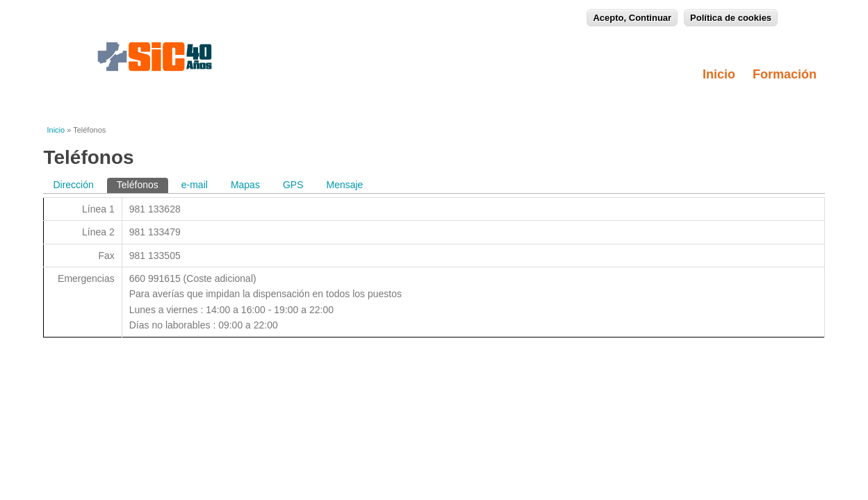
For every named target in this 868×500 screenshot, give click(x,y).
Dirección (73, 185)
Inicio (719, 74)
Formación (789, 74)
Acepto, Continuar (632, 16)
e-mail (195, 185)
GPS (293, 185)
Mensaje (344, 185)
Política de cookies (731, 16)
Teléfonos (142, 184)
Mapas (245, 185)
